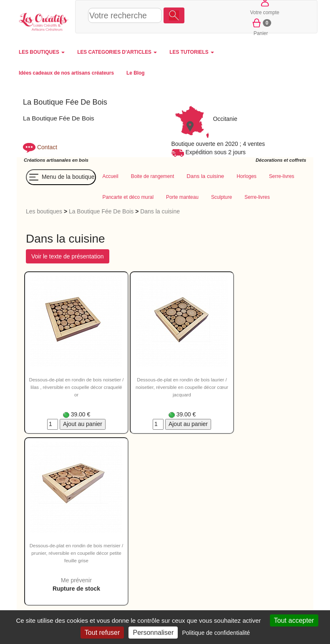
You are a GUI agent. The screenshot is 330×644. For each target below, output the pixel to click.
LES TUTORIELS (192, 52)
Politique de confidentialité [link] (216, 633)
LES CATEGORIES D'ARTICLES (117, 52)
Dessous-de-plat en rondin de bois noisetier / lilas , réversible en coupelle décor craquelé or (77, 387)
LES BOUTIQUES (42, 52)
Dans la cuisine (160, 211)
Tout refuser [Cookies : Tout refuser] (102, 633)
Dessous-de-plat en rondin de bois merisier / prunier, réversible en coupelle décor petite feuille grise (76, 553)
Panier (261, 26)
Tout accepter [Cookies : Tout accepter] (294, 620)
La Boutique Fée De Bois (101, 211)
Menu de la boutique (61, 177)
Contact (47, 147)
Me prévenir (76, 580)
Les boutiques (44, 211)
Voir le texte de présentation (68, 256)
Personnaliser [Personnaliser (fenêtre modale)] (153, 633)
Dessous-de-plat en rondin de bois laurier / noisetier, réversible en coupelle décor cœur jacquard (182, 387)
